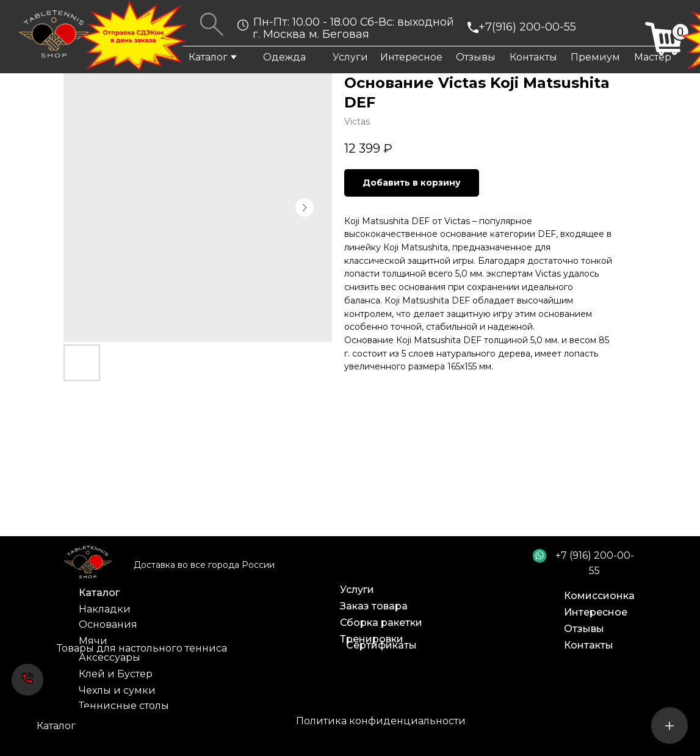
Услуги (350, 57)
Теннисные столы (124, 706)
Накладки (105, 609)
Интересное (411, 57)
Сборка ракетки (381, 623)
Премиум (595, 57)
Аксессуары (110, 657)
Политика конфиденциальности (381, 721)
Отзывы (476, 57)
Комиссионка (599, 596)
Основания (108, 624)
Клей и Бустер (116, 674)
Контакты (533, 57)
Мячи (93, 641)
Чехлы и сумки (117, 690)
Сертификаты (381, 645)
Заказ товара (374, 606)
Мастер (653, 57)
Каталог (208, 57)
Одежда (284, 57)
